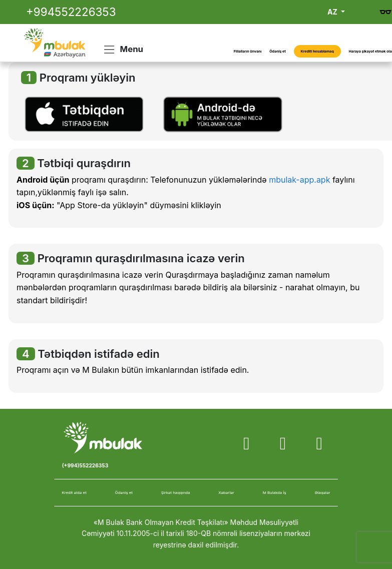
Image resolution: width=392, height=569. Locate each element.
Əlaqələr (323, 492)
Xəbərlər (226, 492)
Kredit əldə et (74, 492)
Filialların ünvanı (248, 51)
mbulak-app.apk (299, 180)
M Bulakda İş (275, 492)
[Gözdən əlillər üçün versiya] (385, 12)
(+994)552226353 (85, 465)
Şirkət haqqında (176, 492)
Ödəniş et (278, 51)
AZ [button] (333, 12)
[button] (84, 114)
